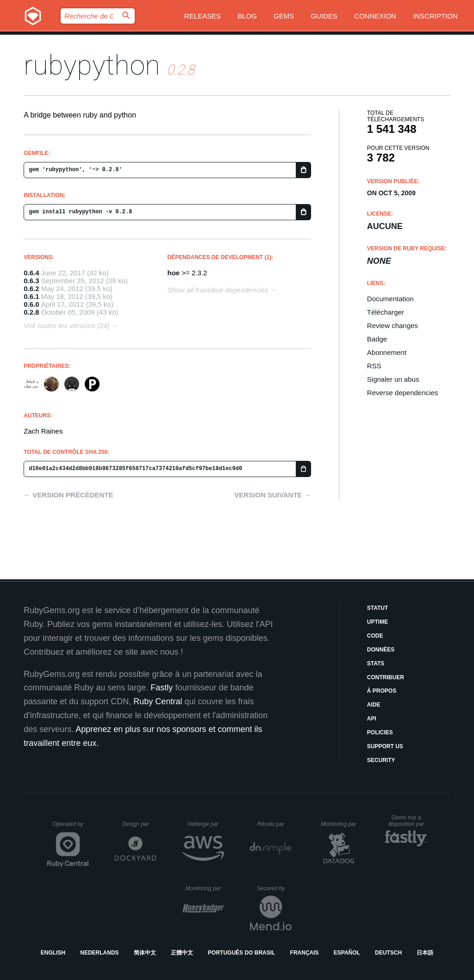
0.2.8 (31, 312)
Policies (380, 732)
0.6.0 (31, 304)
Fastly (162, 688)
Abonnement (387, 352)
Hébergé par (206, 824)
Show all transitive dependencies (218, 290)
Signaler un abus (393, 379)
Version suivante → (273, 495)
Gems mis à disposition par (408, 821)
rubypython (92, 65)
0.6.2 (31, 288)
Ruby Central (158, 701)
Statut (378, 608)
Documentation (390, 299)
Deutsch (388, 953)
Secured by (274, 888)
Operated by (71, 827)
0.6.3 (31, 281)
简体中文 (145, 953)
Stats (376, 664)
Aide (374, 705)
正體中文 (182, 953)
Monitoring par (340, 824)
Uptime (377, 622)
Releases (203, 16)
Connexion (375, 16)
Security (381, 760)
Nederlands (99, 953)
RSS (374, 366)
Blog (247, 16)
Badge (377, 339)
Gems (284, 16)
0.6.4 (31, 273)
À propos (382, 691)
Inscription (435, 16)
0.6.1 (31, 296)
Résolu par (274, 824)
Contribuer (386, 677)
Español (347, 953)
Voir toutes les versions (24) (66, 326)
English (53, 953)
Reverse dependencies (402, 393)
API (372, 719)
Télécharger (386, 312)
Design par (139, 824)
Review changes (393, 326)
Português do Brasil (241, 953)
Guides (324, 16)
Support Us (385, 746)
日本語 (425, 953)
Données (381, 650)
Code (375, 636)
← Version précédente (68, 495)
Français (305, 953)
